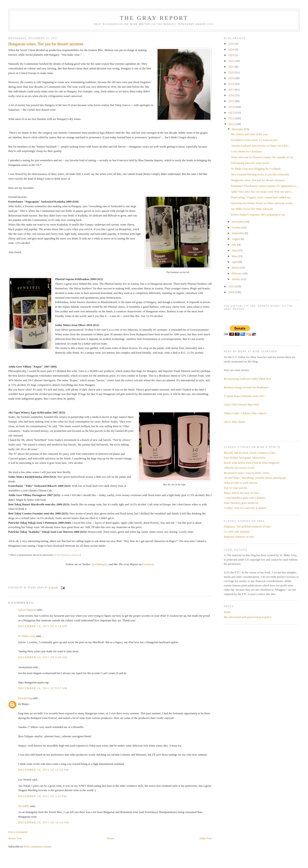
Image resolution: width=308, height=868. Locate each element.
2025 (232, 44)
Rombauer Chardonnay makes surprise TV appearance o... (264, 186)
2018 (232, 84)
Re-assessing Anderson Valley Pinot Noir (247, 379)
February (237, 273)
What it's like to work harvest (241, 483)
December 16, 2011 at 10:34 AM (44, 822)
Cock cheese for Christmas (246, 151)
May (235, 256)
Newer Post (15, 838)
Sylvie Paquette (27, 610)
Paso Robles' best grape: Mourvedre (244, 458)
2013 (232, 113)
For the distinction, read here (67, 555)
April (235, 262)
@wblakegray (100, 564)
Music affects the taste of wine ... (243, 493)
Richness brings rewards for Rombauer (246, 387)
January (237, 279)
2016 (232, 95)
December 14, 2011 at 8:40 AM (43, 657)
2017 (232, 90)
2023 (232, 55)
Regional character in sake (239, 537)
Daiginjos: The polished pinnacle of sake (247, 526)
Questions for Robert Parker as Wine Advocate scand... (263, 203)
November (238, 222)
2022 (232, 61)
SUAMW (24, 806)
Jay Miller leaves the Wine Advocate (252, 209)
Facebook (148, 564)
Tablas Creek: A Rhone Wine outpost (245, 413)
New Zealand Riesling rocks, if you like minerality (260, 174)
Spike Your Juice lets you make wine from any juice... (262, 192)
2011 (232, 124)
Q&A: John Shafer (235, 422)
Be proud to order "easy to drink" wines (247, 473)
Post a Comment (18, 832)
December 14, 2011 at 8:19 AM (43, 626)
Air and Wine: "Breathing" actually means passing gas (255, 478)
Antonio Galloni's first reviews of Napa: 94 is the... (260, 146)
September (238, 233)
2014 (232, 107)
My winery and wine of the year (249, 134)
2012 (232, 118)
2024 (232, 49)
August (236, 239)
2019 (232, 78)
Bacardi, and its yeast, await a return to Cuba (249, 453)
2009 (232, 292)
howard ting (25, 698)
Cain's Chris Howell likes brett (241, 405)
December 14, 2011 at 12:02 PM (43, 770)
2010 (232, 286)
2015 (232, 101)
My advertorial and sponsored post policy (248, 617)
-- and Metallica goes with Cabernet (244, 498)
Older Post (206, 838)
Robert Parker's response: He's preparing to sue (258, 215)
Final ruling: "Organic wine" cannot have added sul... (262, 197)
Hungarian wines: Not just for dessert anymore (258, 180)
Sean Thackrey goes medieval (241, 503)
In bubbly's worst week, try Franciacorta (254, 140)
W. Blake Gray (27, 636)
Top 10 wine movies (235, 488)
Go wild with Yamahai (237, 532)
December (238, 129)
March (236, 268)
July (234, 245)
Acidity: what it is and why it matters (245, 508)
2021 (232, 67)
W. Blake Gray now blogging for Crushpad (256, 169)
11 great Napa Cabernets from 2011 (244, 396)
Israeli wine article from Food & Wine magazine (252, 463)
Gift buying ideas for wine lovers (250, 163)
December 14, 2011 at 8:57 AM (43, 688)
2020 (232, 72)
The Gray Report (154, 18)
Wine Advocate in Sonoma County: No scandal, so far (262, 157)
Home (111, 838)
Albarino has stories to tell (239, 468)
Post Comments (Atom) (38, 846)
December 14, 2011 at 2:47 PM (43, 796)
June (235, 250)
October (237, 227)
